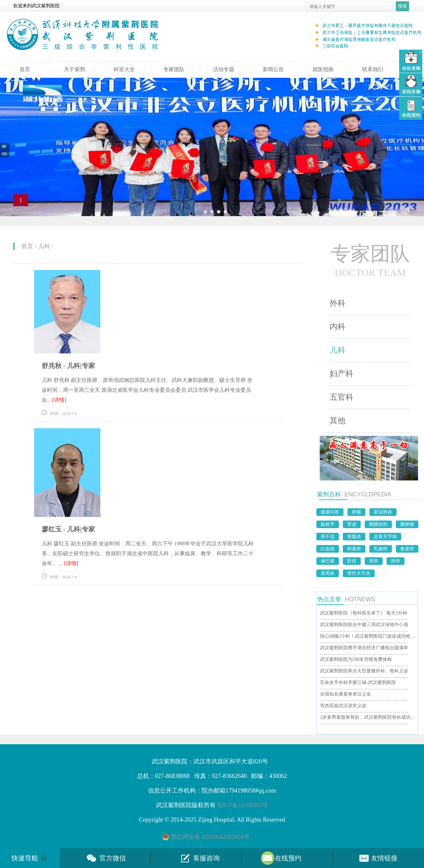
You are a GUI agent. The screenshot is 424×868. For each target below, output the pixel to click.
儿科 (44, 246)
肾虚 (352, 524)
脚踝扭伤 (378, 524)
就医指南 (323, 69)
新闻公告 (273, 69)
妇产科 (342, 374)
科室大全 (124, 69)
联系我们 (373, 69)
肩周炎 (328, 573)
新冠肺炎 (383, 512)
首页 (25, 69)
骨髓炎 (354, 537)
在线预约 (288, 858)
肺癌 (396, 561)
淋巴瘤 (328, 561)
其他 (338, 421)
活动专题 (224, 69)
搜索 (402, 6)
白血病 (328, 549)
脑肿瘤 (407, 524)
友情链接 (384, 858)
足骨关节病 (385, 537)
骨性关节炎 (359, 573)
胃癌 (374, 561)
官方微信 (113, 858)
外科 (338, 303)
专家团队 (174, 69)
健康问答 (330, 512)
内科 (338, 327)
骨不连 (328, 537)
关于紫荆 (75, 69)
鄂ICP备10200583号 (242, 805)
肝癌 (352, 561)
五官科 (342, 397)
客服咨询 (206, 858)
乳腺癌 (381, 549)
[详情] (59, 400)
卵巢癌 (354, 549)
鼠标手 (328, 524)
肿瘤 (356, 512)
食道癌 (407, 549)
